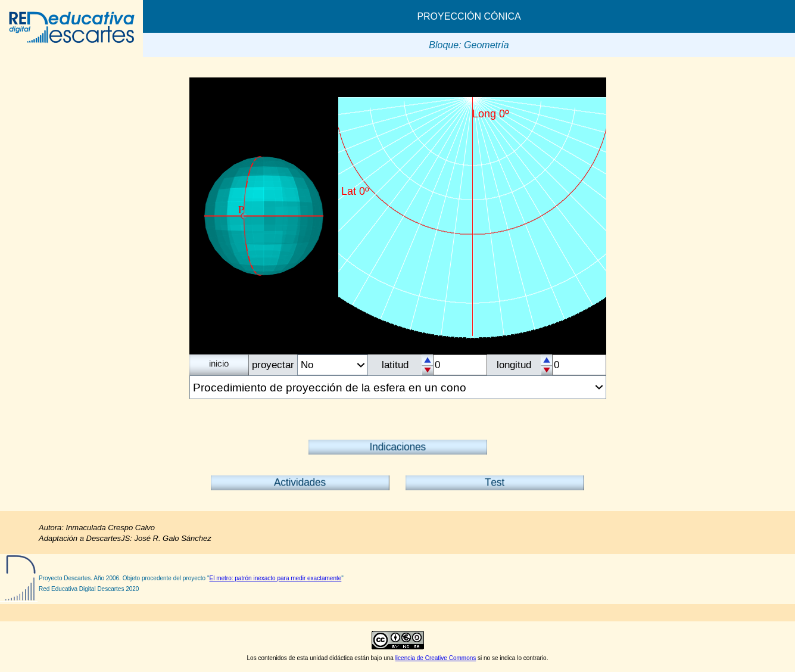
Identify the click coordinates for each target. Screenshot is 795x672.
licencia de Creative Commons (436, 658)
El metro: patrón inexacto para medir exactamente (276, 578)
